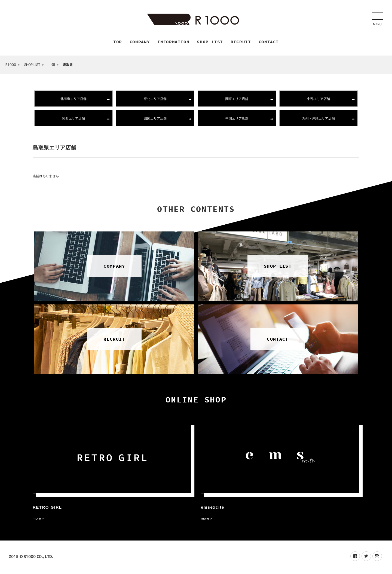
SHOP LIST (32, 65)
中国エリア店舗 (237, 119)
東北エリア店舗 (155, 99)
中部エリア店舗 (318, 99)
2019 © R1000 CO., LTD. (31, 557)
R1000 (11, 65)
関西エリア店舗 (73, 119)
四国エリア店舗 (155, 119)
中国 (52, 65)
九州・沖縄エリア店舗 (318, 119)
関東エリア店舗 (237, 99)
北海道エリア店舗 (73, 99)
